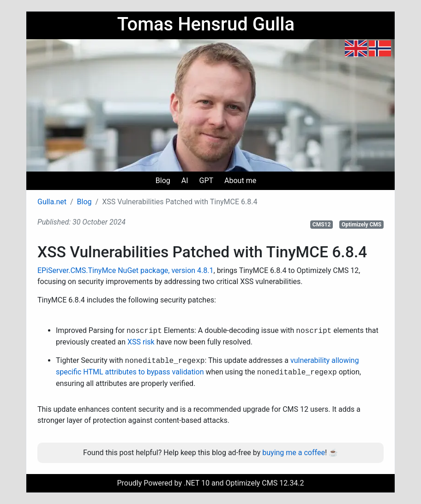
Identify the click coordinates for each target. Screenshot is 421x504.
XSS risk (141, 342)
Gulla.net (52, 202)
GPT (207, 181)
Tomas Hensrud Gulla (206, 24)
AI (185, 181)
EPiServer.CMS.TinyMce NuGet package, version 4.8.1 (126, 270)
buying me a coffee (294, 453)
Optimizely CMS (361, 225)
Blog (163, 181)
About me (240, 181)
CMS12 (322, 225)
